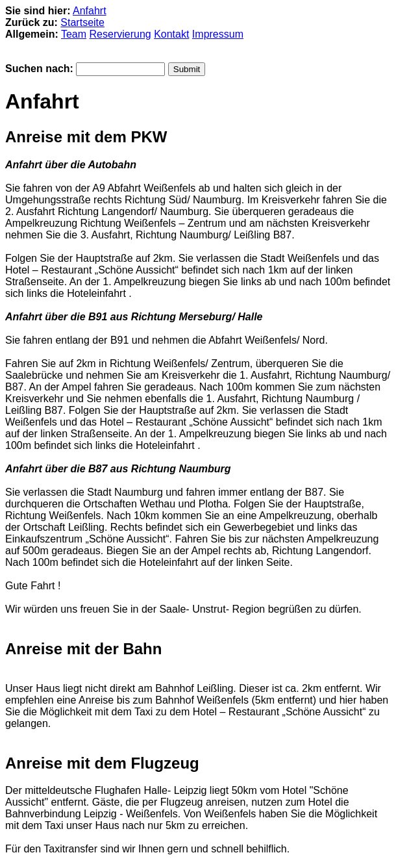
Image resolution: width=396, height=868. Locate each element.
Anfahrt (90, 11)
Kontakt (171, 34)
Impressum (218, 34)
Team (74, 34)
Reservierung (120, 34)
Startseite (82, 22)
